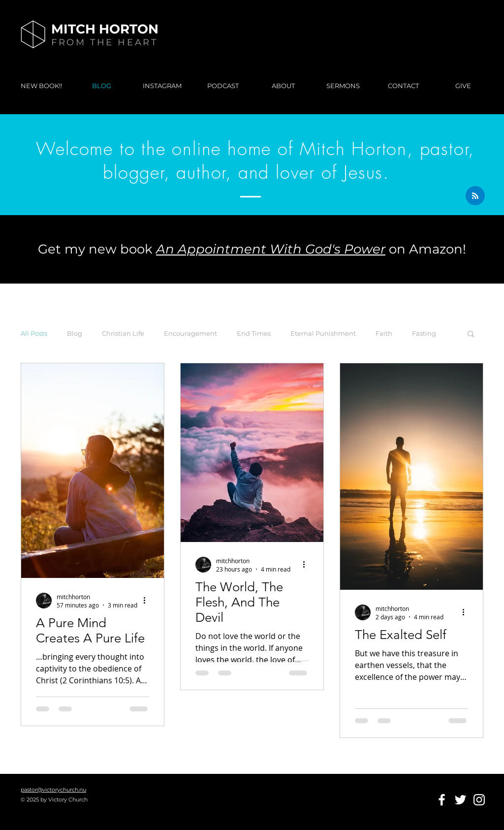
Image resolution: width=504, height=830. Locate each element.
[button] (471, 335)
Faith (384, 333)
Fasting (424, 333)
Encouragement (190, 333)
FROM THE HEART (104, 42)
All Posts (34, 333)
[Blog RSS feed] (475, 196)
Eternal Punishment (323, 333)
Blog (75, 333)
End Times (254, 333)
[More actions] (148, 601)
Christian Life (123, 333)
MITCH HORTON (105, 29)
